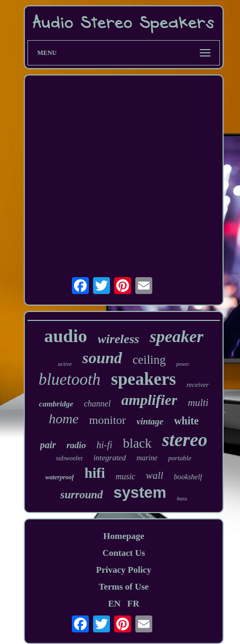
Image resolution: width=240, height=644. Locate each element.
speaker (176, 336)
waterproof (60, 477)
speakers (144, 379)
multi (198, 402)
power (183, 364)
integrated (110, 458)
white (186, 421)
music (126, 476)
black (137, 443)
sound (102, 358)
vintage (150, 422)
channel (98, 404)
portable (180, 458)
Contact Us (124, 553)
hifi (95, 473)
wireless (119, 339)
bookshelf (188, 477)
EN (114, 604)
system (140, 493)
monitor (107, 420)
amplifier (149, 400)
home (63, 419)
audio (65, 336)
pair (48, 445)
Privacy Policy (124, 570)
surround (82, 495)
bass (182, 498)
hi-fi (105, 445)
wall (155, 475)
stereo (185, 440)
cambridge (56, 404)
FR (133, 604)
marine (147, 458)
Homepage (123, 536)
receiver (198, 385)
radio (76, 445)
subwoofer (70, 458)
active (65, 364)
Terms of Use (124, 587)
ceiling (149, 360)
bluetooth (70, 379)
